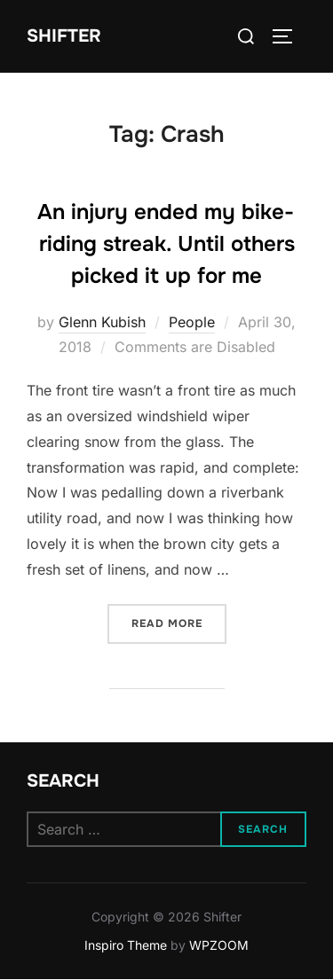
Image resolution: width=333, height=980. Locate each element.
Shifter (64, 36)
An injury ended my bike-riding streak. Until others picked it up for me (166, 244)
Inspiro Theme (126, 945)
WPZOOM (219, 945)
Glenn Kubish (102, 322)
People (192, 322)
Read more (179, 622)
